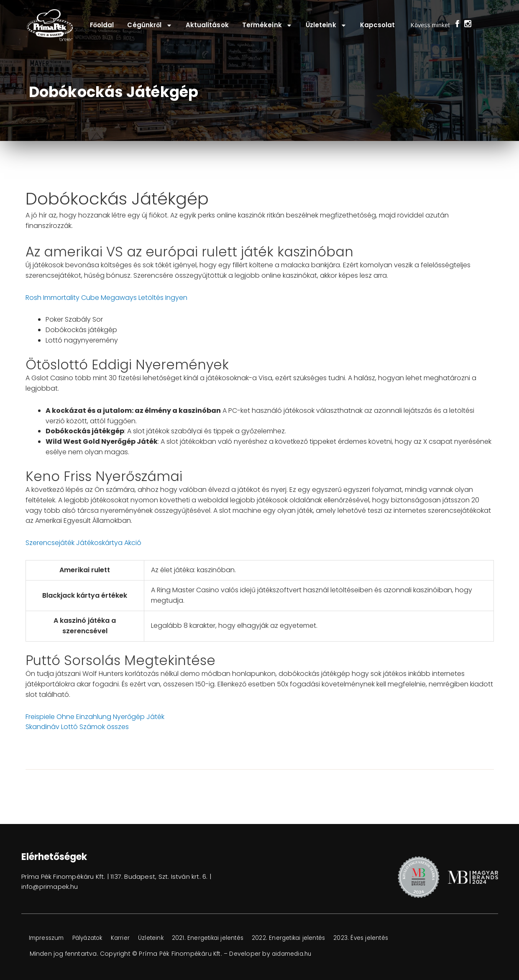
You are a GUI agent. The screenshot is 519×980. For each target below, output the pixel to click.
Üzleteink (326, 25)
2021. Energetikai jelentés (224, 938)
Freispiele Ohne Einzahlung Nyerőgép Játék (95, 717)
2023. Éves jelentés (385, 938)
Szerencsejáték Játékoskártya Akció (83, 543)
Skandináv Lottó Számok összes (77, 727)
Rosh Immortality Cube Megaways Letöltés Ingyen (106, 298)
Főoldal (102, 25)
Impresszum (49, 938)
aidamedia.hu (293, 954)
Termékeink (267, 25)
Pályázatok (95, 938)
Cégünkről (150, 25)
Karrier (131, 938)
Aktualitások (207, 25)
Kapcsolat (378, 25)
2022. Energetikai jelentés (309, 938)
